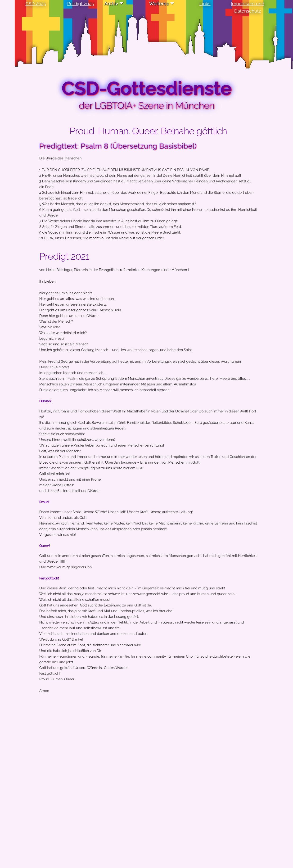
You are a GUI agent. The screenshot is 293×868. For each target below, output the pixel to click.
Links (205, 4)
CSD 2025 (36, 4)
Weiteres (159, 4)
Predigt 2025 (81, 4)
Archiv (111, 4)
